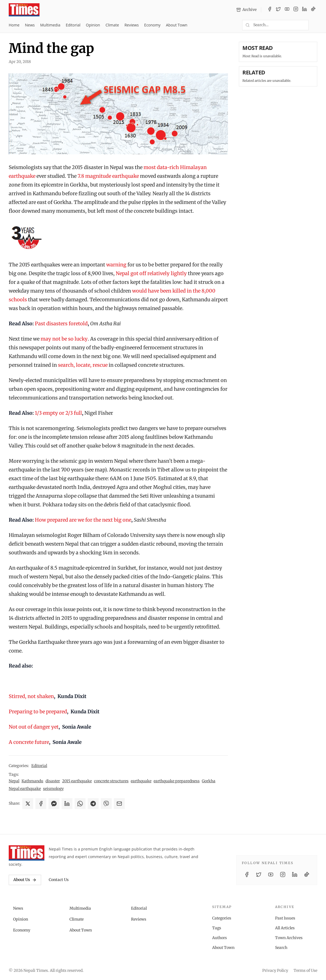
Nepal (14, 781)
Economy (152, 25)
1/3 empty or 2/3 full (58, 413)
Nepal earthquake (25, 789)
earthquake (141, 781)
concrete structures (111, 781)
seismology (53, 789)
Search (281, 948)
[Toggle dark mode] (315, 25)
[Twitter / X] (278, 10)
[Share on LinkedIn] (67, 804)
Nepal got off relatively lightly (151, 273)
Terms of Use (305, 970)
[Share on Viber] (106, 804)
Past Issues (285, 918)
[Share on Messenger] (54, 804)
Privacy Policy (275, 970)
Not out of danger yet (34, 727)
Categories (222, 918)
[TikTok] (313, 10)
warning (116, 265)
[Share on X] (28, 804)
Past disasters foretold (61, 324)
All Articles (285, 928)
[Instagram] (296, 10)
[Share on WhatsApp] (80, 804)
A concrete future (29, 742)
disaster (53, 781)
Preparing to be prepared (38, 712)
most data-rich (161, 167)
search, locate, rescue (83, 365)
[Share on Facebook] (41, 804)
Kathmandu (32, 781)
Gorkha (209, 781)
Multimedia (50, 25)
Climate (112, 25)
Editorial (73, 25)
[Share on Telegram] (93, 804)
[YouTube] (287, 10)
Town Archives (289, 938)
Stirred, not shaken (31, 696)
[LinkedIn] (304, 10)
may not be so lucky (64, 339)
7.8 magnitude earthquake (108, 176)
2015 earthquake (77, 781)
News (30, 25)
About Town (177, 25)
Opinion (93, 25)
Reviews (132, 25)
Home (14, 25)
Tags (217, 928)
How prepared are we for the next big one (83, 520)
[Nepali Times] (27, 853)
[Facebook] (270, 10)
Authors (220, 938)
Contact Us (59, 880)
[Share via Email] (119, 804)
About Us (25, 880)
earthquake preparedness (177, 781)
